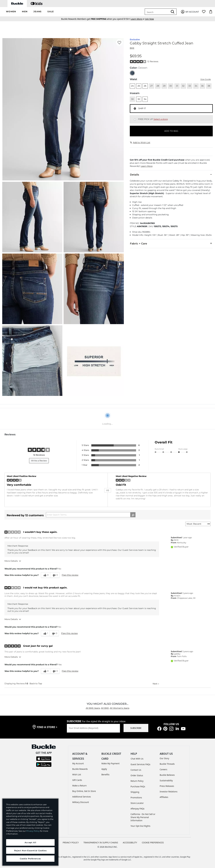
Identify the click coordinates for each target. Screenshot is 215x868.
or (138, 19)
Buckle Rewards (80, 769)
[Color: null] (132, 73)
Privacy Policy (33, 831)
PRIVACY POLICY (71, 843)
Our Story (164, 758)
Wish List (77, 774)
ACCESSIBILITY (130, 843)
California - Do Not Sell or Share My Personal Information (143, 817)
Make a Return (80, 786)
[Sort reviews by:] (198, 524)
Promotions (136, 798)
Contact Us (136, 770)
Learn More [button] (147, 166)
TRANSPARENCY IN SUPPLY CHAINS (101, 843)
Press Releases (167, 786)
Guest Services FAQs (140, 764)
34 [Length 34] (145, 99)
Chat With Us (137, 759)
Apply (104, 769)
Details (171, 174)
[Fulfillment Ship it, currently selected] (135, 109)
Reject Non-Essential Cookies (30, 851)
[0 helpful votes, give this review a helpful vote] (46, 575)
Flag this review (70, 575)
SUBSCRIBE (136, 728)
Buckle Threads (167, 764)
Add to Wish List (140, 142)
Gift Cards (77, 780)
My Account (78, 763)
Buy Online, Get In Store (84, 791)
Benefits (105, 774)
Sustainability (166, 780)
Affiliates (164, 797)
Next (156, 684)
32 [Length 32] (139, 99)
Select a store (161, 119)
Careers (163, 769)
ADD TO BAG (171, 131)
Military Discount (81, 802)
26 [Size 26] (145, 86)
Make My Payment (110, 763)
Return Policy (137, 781)
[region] (30, 832)
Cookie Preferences (153, 843)
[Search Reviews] (91, 515)
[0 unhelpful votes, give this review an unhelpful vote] (55, 575)
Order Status (137, 775)
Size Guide (206, 79)
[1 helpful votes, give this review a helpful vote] (45, 633)
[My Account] (190, 12)
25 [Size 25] (139, 86)
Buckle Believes (167, 775)
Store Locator (137, 803)
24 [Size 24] (132, 86)
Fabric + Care (171, 243)
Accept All (30, 842)
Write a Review (39, 461)
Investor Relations (169, 792)
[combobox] (157, 12)
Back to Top (36, 684)
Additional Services (82, 797)
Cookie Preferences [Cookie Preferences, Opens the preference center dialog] (30, 859)
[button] (11, 12)
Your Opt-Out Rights (140, 826)
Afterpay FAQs (137, 809)
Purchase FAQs (138, 786)
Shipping (135, 792)
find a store (47, 727)
